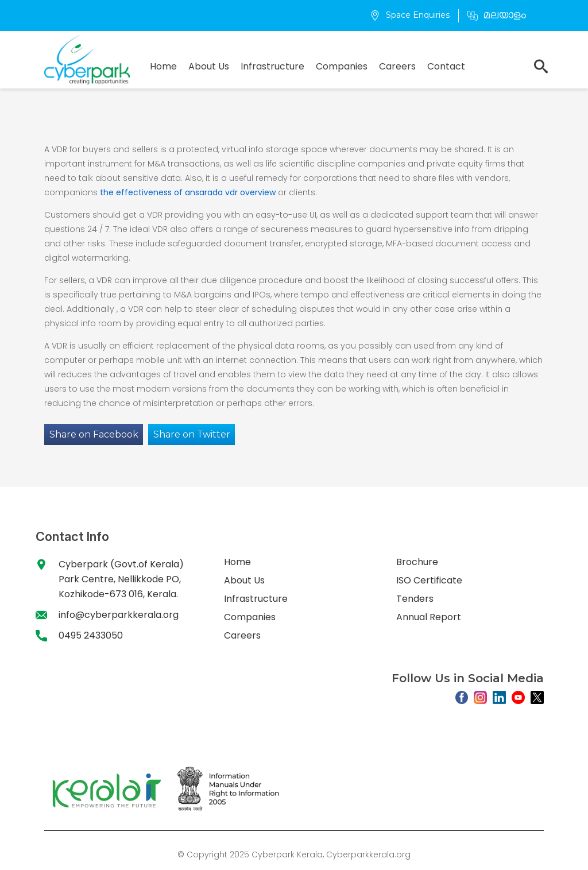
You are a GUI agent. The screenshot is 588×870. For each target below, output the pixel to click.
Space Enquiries (410, 15)
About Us (209, 66)
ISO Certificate (429, 580)
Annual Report (429, 617)
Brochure (417, 562)
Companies (342, 66)
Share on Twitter (192, 434)
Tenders (415, 599)
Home (163, 66)
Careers (397, 66)
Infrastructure (272, 66)
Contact (446, 66)
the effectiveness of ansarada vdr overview (188, 192)
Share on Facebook (94, 434)
